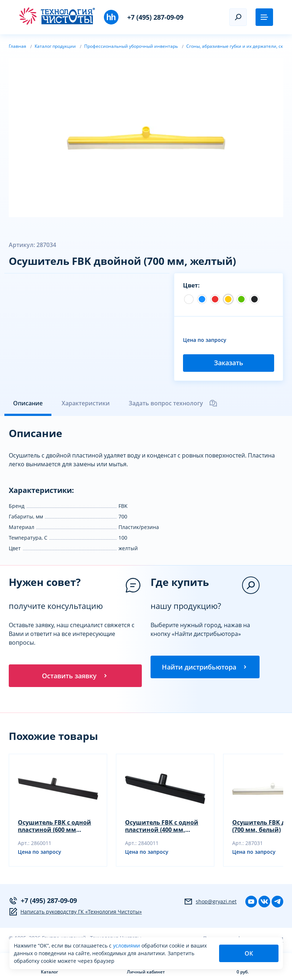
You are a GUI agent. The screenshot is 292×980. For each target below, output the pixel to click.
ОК (249, 953)
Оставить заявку (75, 676)
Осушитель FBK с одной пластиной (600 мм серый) (54, 827)
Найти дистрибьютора (205, 667)
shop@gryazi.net (210, 902)
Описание (28, 403)
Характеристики (86, 403)
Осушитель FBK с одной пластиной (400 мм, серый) (162, 827)
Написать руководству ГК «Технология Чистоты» (75, 913)
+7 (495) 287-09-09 (155, 17)
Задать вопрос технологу (173, 403)
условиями (127, 946)
